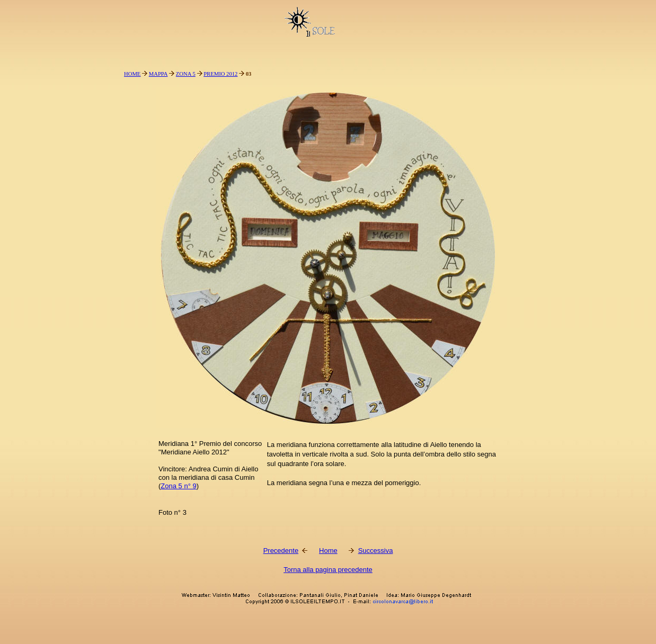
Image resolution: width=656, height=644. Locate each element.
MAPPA (158, 74)
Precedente (281, 551)
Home (328, 551)
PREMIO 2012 (220, 74)
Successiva (376, 551)
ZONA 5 (186, 74)
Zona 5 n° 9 (178, 486)
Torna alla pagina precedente (328, 570)
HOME (132, 74)
